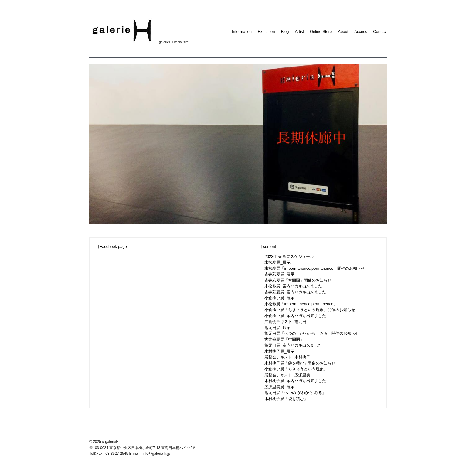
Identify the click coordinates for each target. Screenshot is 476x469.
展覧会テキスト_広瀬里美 (287, 375)
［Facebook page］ (113, 246)
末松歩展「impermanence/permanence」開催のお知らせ (315, 268)
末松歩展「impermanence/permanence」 (301, 304)
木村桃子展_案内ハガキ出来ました (295, 381)
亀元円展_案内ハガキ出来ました (293, 345)
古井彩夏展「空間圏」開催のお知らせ (298, 280)
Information (242, 31)
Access (361, 31)
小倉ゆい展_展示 (279, 298)
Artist (299, 31)
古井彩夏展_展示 (279, 274)
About (343, 31)
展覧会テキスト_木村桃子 (287, 357)
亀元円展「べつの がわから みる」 (295, 393)
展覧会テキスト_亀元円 (285, 322)
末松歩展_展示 (277, 262)
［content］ (269, 246)
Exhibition (266, 31)
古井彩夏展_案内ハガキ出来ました (295, 292)
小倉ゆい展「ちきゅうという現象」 (296, 369)
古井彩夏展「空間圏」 (284, 339)
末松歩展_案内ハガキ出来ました (293, 286)
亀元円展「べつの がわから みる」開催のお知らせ (312, 333)
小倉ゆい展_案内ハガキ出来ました (295, 316)
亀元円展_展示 (277, 328)
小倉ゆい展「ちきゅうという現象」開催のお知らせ (310, 310)
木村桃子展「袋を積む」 (286, 399)
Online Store (321, 31)
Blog (285, 31)
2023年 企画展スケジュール (289, 257)
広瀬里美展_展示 (279, 387)
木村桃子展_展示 (279, 351)
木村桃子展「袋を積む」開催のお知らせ (300, 363)
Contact (380, 31)
